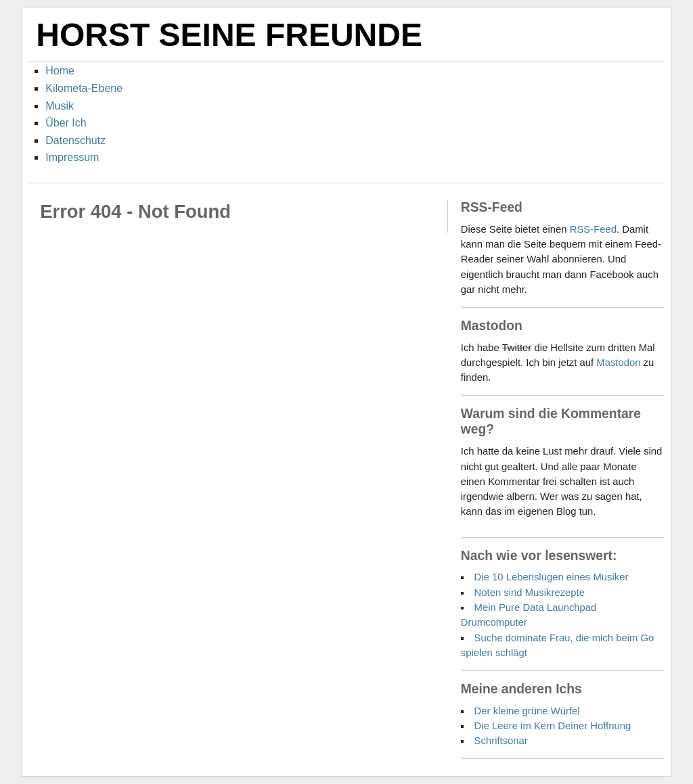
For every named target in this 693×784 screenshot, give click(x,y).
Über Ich (66, 123)
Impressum (72, 157)
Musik (60, 106)
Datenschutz (75, 140)
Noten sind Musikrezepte (530, 593)
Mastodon (618, 363)
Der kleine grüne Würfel (527, 711)
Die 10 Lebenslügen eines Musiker (552, 577)
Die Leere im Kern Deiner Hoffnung (553, 726)
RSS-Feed (593, 229)
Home (60, 71)
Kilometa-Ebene (84, 88)
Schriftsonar (501, 741)
